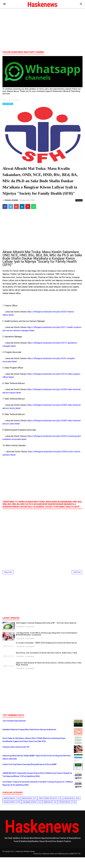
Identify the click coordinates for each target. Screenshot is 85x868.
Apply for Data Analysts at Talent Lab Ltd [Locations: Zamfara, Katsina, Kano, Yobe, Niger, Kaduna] (49, 674)
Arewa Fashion (9, 809)
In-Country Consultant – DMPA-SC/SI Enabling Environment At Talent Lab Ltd (46, 653)
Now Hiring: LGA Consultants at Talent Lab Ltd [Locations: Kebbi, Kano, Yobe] (46, 663)
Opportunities (65, 813)
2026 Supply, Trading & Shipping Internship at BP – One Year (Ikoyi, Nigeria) (46, 633)
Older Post (77, 583)
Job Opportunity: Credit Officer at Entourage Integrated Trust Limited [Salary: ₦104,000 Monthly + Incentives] (47, 644)
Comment (79, 211)
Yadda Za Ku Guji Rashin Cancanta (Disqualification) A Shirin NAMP (30, 775)
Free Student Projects (48, 809)
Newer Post (8, 583)
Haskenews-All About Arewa (25, 862)
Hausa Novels (70, 809)
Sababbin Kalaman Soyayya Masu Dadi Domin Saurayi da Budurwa (29, 740)
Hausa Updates (8, 104)
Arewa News (27, 809)
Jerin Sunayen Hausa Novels (14, 731)
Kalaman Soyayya (30, 813)
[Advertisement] (42, 30)
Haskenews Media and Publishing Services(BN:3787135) (61, 864)
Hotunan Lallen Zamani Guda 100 (16, 758)
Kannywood (48, 813)
